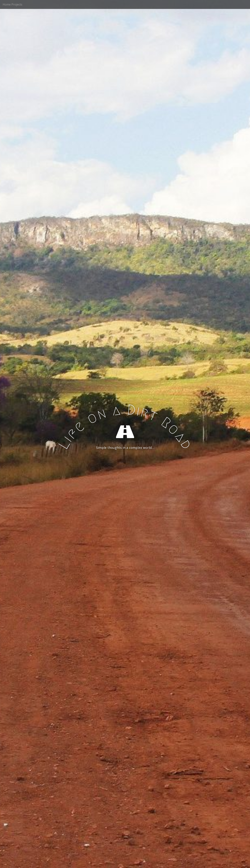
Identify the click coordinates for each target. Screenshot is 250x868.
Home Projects (12, 4)
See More (125, 462)
